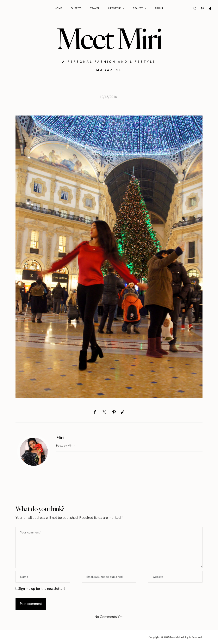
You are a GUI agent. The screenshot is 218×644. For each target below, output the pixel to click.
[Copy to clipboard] (123, 412)
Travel (95, 8)
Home (58, 8)
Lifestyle (114, 8)
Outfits (76, 8)
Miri (60, 438)
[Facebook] (95, 412)
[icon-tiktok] (210, 8)
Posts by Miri (66, 445)
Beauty (138, 8)
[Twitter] (104, 412)
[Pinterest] (114, 412)
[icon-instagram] (194, 8)
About (159, 8)
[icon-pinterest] (202, 8)
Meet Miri (109, 39)
